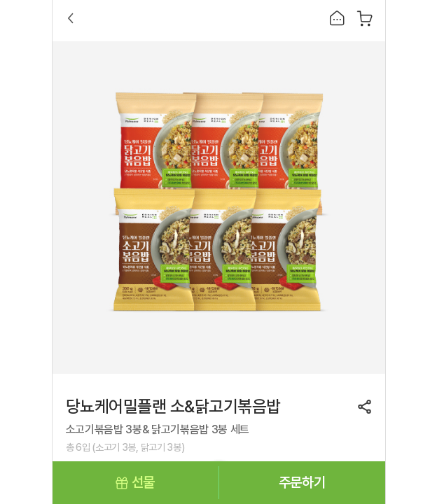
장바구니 (365, 18)
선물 (143, 482)
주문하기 (302, 482)
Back (71, 18)
